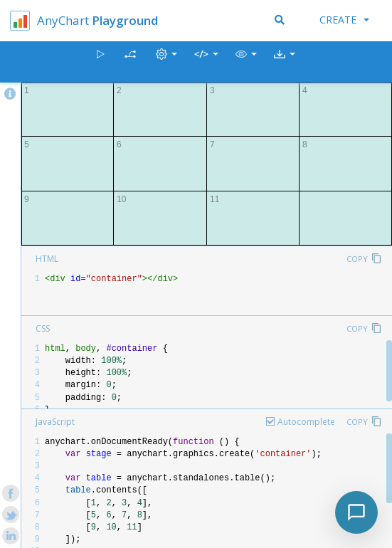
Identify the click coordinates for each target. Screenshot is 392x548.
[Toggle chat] (356, 512)
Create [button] (344, 20)
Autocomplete (306, 422)
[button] (246, 62)
